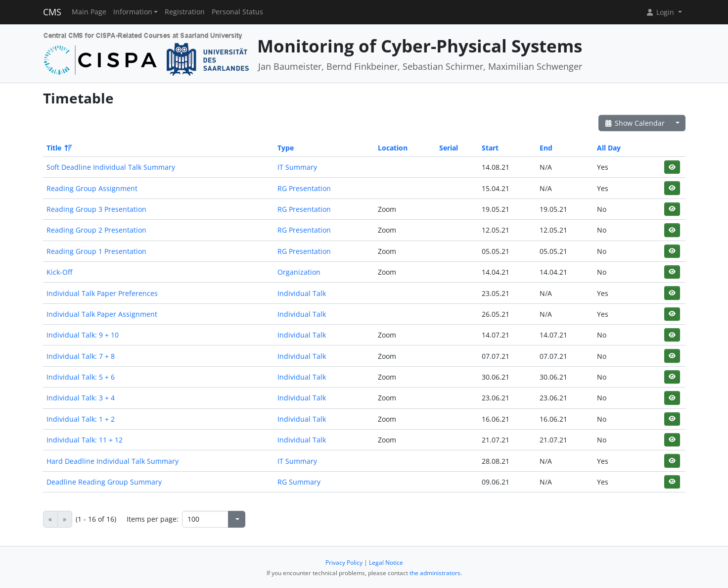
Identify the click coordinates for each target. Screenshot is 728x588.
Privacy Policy (344, 563)
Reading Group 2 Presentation (96, 230)
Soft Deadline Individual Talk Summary (111, 167)
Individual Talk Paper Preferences (102, 293)
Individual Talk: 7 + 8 (81, 356)
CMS (52, 12)
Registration (185, 12)
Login (661, 12)
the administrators (435, 573)
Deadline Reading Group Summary (104, 482)
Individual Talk (302, 293)
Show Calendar (635, 123)
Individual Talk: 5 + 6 (81, 377)
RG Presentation (304, 188)
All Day (609, 148)
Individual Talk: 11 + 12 (85, 440)
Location (393, 148)
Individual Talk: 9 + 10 (83, 335)
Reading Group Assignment (92, 188)
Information (133, 12)
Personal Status (237, 12)
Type (286, 148)
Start (490, 148)
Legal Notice (386, 563)
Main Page (89, 12)
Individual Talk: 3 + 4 (81, 398)
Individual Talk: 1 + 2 (81, 419)
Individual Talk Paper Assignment (102, 314)
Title (59, 148)
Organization (299, 272)
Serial (449, 148)
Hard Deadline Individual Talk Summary (113, 461)
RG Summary (299, 482)
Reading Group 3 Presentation (96, 209)
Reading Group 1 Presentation (96, 251)
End (546, 148)
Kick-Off (59, 272)
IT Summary (297, 167)
